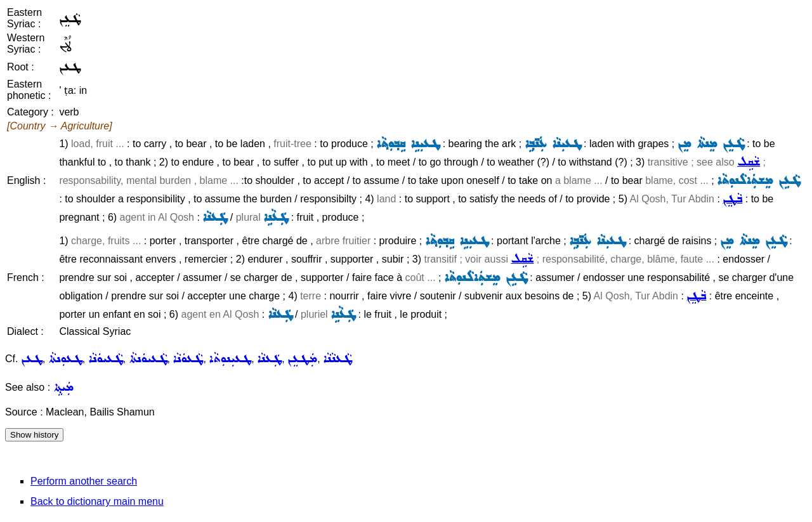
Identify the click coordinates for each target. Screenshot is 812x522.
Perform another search (84, 481)
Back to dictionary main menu (97, 501)
